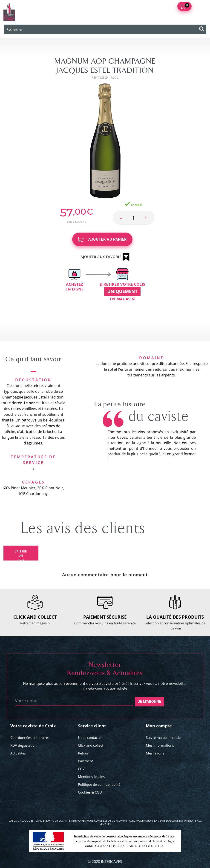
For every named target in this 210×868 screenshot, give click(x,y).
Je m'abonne (149, 702)
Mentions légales (91, 777)
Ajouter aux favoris (105, 257)
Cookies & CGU (90, 792)
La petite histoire (120, 404)
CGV (81, 769)
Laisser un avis (21, 555)
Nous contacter (90, 737)
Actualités (18, 753)
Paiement (85, 761)
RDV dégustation (23, 745)
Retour (83, 753)
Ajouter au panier (102, 240)
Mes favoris (155, 753)
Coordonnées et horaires (30, 737)
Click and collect (91, 745)
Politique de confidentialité (99, 784)
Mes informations (160, 745)
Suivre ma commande (163, 737)
